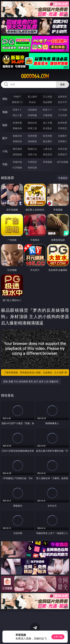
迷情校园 (17, 154)
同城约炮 (17, 162)
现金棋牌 (47, 102)
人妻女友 (47, 149)
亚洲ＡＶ (17, 110)
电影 (5, 125)
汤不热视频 (62, 162)
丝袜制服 (32, 115)
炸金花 (32, 102)
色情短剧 (32, 167)
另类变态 (62, 128)
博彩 (5, 99)
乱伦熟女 (47, 128)
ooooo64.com (35, 76)
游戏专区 (62, 97)
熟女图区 (47, 141)
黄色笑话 (47, 154)
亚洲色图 (32, 136)
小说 (5, 151)
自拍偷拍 (32, 110)
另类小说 (32, 154)
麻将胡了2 (17, 102)
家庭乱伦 (32, 149)
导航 (5, 164)
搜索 (62, 84)
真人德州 (32, 97)
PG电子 (17, 97)
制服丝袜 (17, 128)
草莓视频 (47, 162)
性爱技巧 (62, 154)
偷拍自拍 (32, 123)
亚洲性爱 (17, 123)
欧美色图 (47, 136)
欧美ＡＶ (47, 110)
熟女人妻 (17, 115)
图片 (5, 138)
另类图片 (62, 141)
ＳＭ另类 (62, 115)
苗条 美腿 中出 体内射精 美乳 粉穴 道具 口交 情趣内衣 (31, 381)
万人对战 (47, 97)
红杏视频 (17, 167)
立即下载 (58, 637)
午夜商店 (32, 162)
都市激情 (17, 149)
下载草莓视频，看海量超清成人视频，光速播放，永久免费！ (36, 373)
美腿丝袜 (17, 141)
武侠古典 (62, 149)
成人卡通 (47, 123)
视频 (5, 112)
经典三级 (32, 128)
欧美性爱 (62, 123)
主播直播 (47, 115)
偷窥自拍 (17, 136)
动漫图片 (62, 136)
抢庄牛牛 (62, 102)
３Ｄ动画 (62, 110)
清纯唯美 (32, 141)
